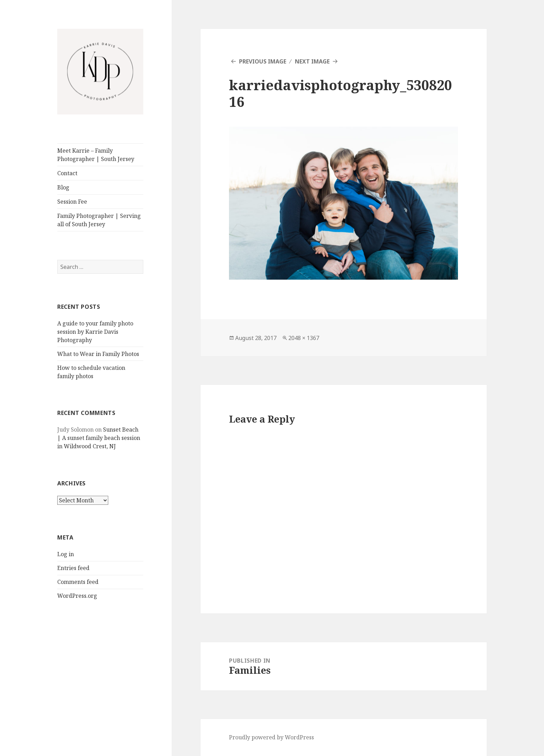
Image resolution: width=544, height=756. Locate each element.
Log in (66, 554)
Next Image (312, 61)
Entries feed (73, 568)
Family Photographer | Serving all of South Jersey (99, 220)
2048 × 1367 (304, 338)
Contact (67, 173)
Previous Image (263, 61)
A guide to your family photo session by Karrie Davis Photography (95, 332)
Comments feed (78, 582)
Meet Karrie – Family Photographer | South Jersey (96, 155)
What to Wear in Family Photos (98, 354)
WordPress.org (77, 596)
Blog (63, 187)
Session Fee (72, 202)
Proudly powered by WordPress (271, 737)
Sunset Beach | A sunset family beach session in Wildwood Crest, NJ (99, 438)
